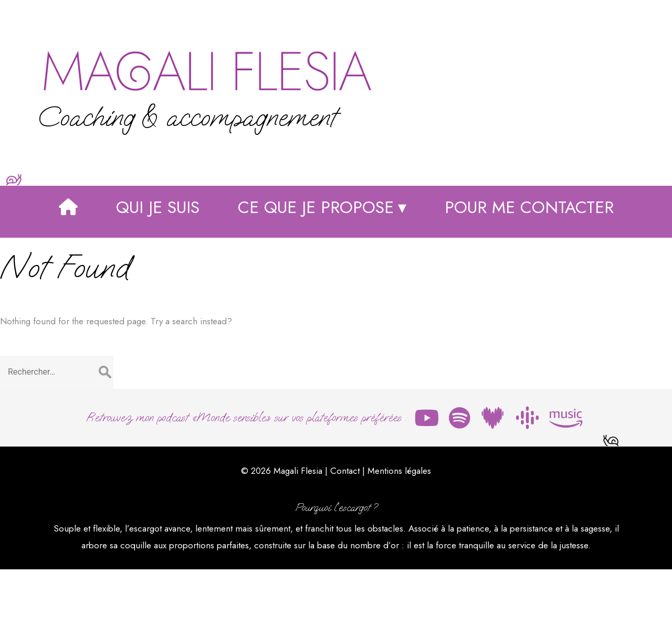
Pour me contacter (529, 268)
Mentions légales (399, 525)
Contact (345, 525)
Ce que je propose (316, 268)
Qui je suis (158, 268)
